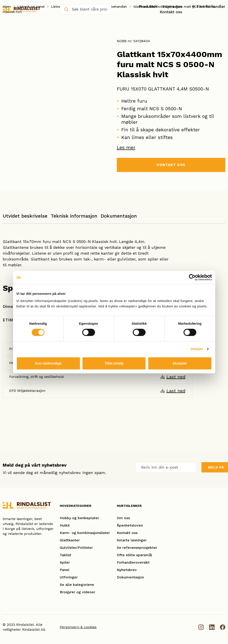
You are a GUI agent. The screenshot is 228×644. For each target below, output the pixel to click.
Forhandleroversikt (133, 563)
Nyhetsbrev (127, 570)
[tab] (25, 218)
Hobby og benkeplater (79, 518)
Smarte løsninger (132, 540)
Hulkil (65, 526)
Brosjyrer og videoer (77, 592)
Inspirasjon (172, 7)
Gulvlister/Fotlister (76, 548)
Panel (65, 570)
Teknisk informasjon (74, 216)
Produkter (148, 7)
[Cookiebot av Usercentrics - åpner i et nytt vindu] (192, 277)
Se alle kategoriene (77, 585)
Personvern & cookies (78, 627)
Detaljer (197, 349)
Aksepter (180, 363)
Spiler (65, 563)
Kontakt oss (171, 12)
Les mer (126, 147)
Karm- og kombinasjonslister (85, 533)
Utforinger (69, 577)
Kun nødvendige (48, 363)
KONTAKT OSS (171, 165)
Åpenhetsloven (130, 526)
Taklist (65, 555)
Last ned (176, 377)
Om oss (123, 518)
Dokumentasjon (119, 216)
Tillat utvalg (114, 363)
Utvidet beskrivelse (25, 216)
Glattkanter (70, 540)
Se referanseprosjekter (137, 548)
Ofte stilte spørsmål (134, 555)
